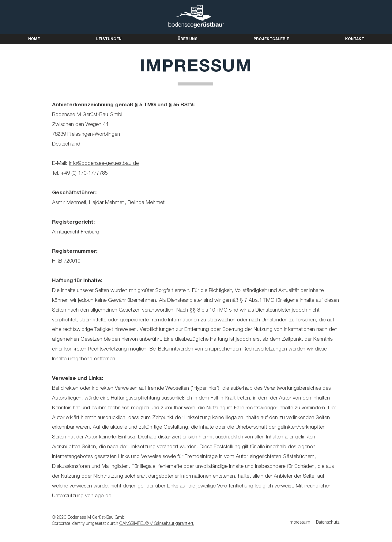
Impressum (299, 523)
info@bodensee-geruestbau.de (104, 164)
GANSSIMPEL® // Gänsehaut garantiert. (157, 524)
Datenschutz (328, 523)
